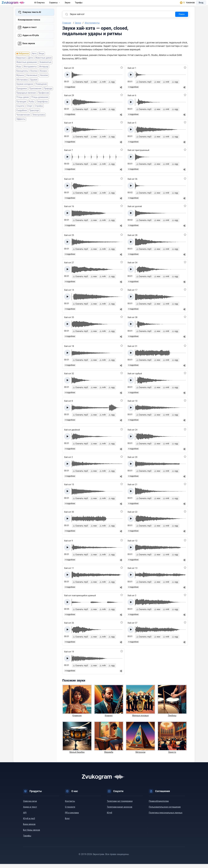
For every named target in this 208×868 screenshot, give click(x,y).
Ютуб (109, 817)
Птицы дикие (23, 104)
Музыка (20, 82)
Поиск (182, 18)
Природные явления (26, 99)
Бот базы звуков (32, 834)
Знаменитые (45, 69)
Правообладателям (159, 805)
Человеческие (23, 121)
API (25, 817)
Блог (67, 822)
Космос (44, 78)
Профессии (44, 99)
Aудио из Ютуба (31, 41)
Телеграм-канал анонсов (120, 811)
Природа (48, 95)
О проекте (70, 811)
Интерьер (44, 73)
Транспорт (34, 117)
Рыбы (31, 108)
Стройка (39, 113)
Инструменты (30, 73)
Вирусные (21, 64)
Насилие (44, 82)
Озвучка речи (30, 805)
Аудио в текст (30, 32)
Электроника (39, 121)
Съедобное (22, 117)
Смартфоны (42, 108)
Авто (34, 60)
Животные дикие (44, 64)
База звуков (29, 50)
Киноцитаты (22, 78)
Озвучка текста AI (32, 16)
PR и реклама (72, 817)
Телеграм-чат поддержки (120, 805)
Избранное (24, 60)
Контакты (70, 805)
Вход (197, 5)
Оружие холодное (25, 91)
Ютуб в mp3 (29, 822)
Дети (31, 64)
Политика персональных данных (166, 817)
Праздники (22, 95)
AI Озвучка (45, 5)
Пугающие (21, 108)
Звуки (73, 5)
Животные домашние (27, 69)
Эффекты (21, 126)
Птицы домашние (40, 104)
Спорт (30, 113)
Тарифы (85, 5)
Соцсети (20, 113)
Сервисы (61, 5)
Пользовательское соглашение (165, 811)
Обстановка (22, 86)
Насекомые (32, 82)
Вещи (41, 60)
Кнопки (34, 78)
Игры (19, 73)
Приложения (35, 95)
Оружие (34, 86)
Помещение (41, 91)
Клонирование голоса (29, 24)
